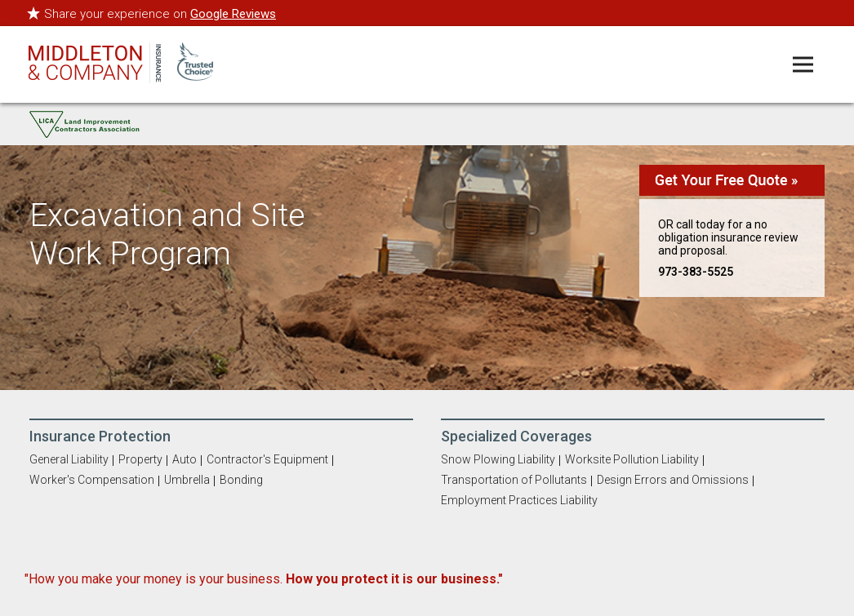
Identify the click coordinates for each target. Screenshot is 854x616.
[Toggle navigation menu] (803, 65)
